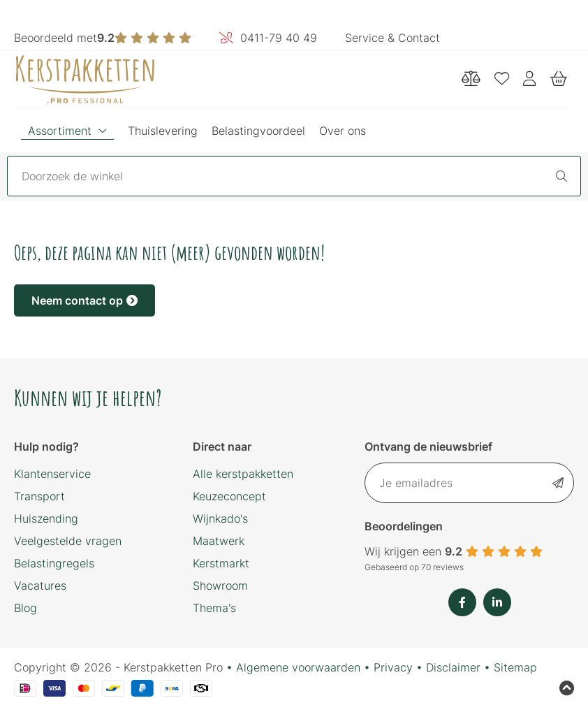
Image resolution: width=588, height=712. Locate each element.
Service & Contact (392, 38)
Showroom (220, 586)
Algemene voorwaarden (298, 667)
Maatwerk (219, 541)
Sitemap (515, 667)
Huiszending (46, 518)
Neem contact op (84, 300)
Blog (25, 608)
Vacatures (40, 586)
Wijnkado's (220, 518)
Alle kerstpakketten (243, 474)
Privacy (393, 667)
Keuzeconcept (229, 496)
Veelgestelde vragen (68, 541)
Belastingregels (54, 563)
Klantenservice (52, 474)
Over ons (343, 131)
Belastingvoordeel (258, 131)
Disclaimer (453, 667)
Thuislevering (163, 131)
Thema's (214, 608)
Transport (39, 496)
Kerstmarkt (221, 563)
